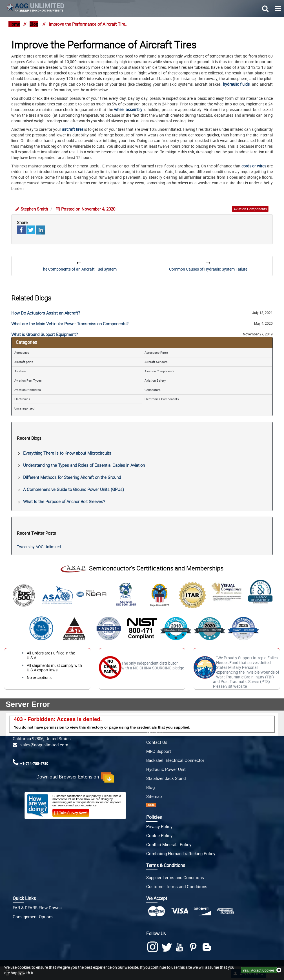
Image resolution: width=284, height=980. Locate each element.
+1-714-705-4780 (34, 764)
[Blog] (208, 947)
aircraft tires (73, 129)
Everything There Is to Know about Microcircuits (67, 453)
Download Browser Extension (75, 777)
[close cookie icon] (279, 970)
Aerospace (22, 352)
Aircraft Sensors (156, 362)
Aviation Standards (28, 390)
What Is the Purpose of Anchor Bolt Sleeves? (64, 501)
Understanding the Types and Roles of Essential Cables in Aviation (84, 465)
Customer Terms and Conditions (177, 886)
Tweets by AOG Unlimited (39, 547)
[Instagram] (153, 947)
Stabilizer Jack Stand (166, 778)
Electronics (22, 399)
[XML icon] (151, 805)
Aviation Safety (155, 380)
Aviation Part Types (28, 380)
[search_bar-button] (265, 8)
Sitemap (154, 796)
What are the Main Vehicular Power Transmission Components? (70, 324)
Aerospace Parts (156, 352)
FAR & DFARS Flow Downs (37, 908)
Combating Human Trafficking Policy (181, 853)
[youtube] (180, 947)
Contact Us (157, 742)
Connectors (153, 390)
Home (14, 24)
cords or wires (254, 166)
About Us (155, 733)
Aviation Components (159, 371)
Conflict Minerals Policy (169, 844)
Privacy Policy (159, 826)
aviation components (250, 209)
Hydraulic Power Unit (166, 769)
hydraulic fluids (236, 84)
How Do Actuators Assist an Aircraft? (46, 313)
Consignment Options (33, 917)
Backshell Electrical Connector (175, 760)
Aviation (20, 371)
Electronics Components (162, 399)
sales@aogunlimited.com (43, 745)
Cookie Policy (159, 835)
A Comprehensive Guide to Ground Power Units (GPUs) (74, 489)
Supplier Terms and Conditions (175, 877)
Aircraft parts (24, 362)
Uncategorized (24, 408)
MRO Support (159, 751)
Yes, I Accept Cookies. (259, 970)
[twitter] (168, 947)
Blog (34, 24)
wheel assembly (128, 109)
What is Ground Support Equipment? (45, 334)
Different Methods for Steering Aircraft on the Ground (72, 477)
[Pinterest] (194, 947)
